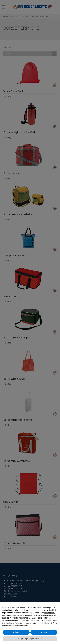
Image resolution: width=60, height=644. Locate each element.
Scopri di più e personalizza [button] (30, 639)
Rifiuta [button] (16, 632)
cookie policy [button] (50, 613)
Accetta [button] (44, 632)
